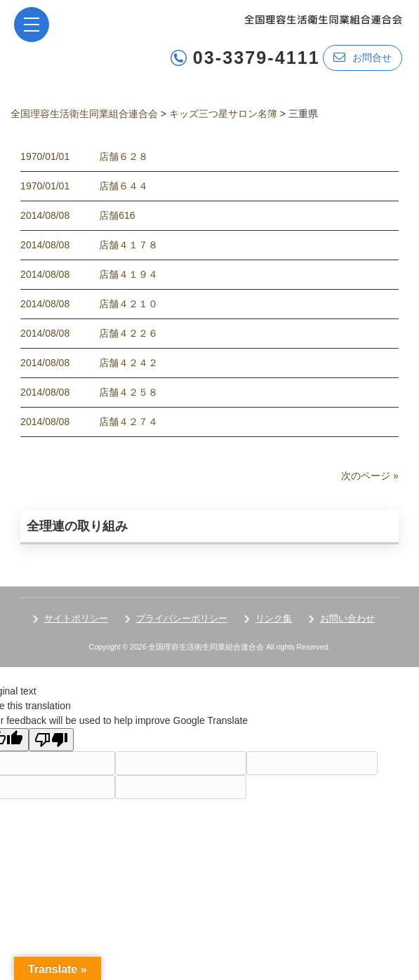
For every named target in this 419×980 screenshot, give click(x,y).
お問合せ (363, 57)
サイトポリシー (76, 618)
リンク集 (274, 618)
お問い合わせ (347, 618)
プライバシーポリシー (182, 618)
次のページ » (370, 476)
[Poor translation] (51, 740)
